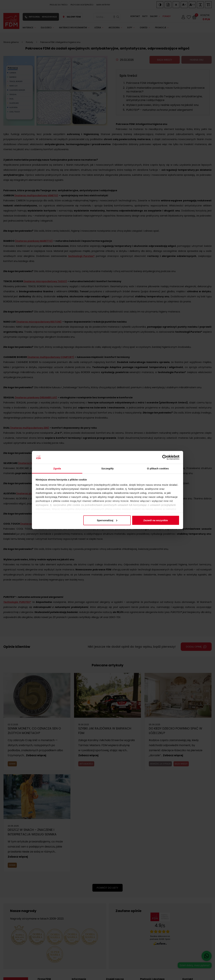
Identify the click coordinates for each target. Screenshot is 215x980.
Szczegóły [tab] (107, 468)
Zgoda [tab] (57, 468)
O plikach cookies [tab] (158, 468)
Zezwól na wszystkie (156, 520)
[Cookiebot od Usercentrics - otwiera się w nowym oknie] (165, 457)
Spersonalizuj (107, 520)
